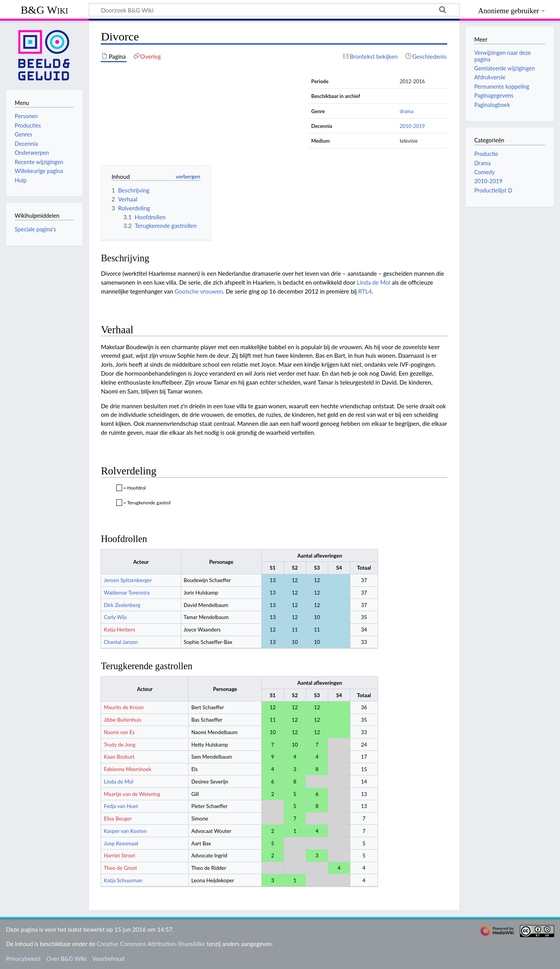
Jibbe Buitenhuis (122, 720)
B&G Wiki (44, 10)
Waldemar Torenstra (127, 593)
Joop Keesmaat (121, 843)
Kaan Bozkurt (119, 757)
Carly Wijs (115, 617)
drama (407, 111)
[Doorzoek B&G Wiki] (274, 10)
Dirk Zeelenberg (122, 605)
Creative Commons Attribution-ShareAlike (151, 944)
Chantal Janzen (121, 642)
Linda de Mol (373, 282)
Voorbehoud (108, 959)
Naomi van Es (119, 732)
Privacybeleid (23, 959)
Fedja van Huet (121, 806)
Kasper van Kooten (125, 831)
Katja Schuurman (123, 880)
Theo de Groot (120, 868)
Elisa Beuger (118, 819)
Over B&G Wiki (66, 959)
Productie (486, 154)
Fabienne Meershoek (128, 769)
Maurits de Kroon (124, 707)
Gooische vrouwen (199, 291)
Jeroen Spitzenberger (128, 580)
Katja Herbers (119, 630)
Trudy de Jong (120, 745)
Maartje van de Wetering (132, 794)
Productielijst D (493, 190)
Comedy (484, 172)
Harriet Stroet (119, 855)
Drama (482, 163)
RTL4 (365, 291)
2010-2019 (412, 126)
